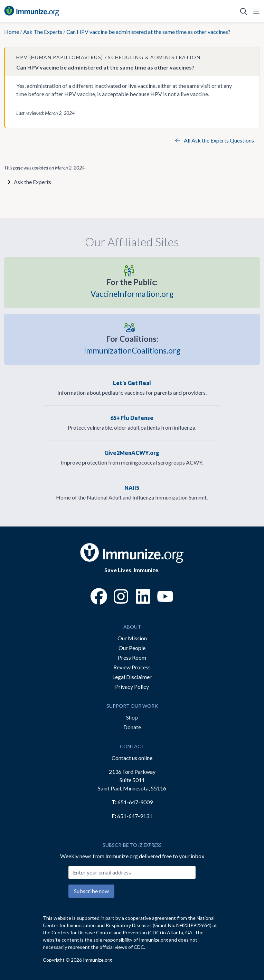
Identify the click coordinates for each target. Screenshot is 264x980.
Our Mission (132, 638)
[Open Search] (244, 11)
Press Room (132, 657)
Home (12, 32)
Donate (132, 727)
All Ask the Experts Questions (215, 140)
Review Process (132, 667)
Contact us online (132, 758)
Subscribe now (91, 891)
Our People (132, 648)
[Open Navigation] (255, 11)
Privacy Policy (132, 686)
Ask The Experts (43, 32)
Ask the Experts (32, 182)
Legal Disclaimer (132, 677)
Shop (132, 717)
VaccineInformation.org (132, 287)
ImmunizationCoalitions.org (132, 344)
